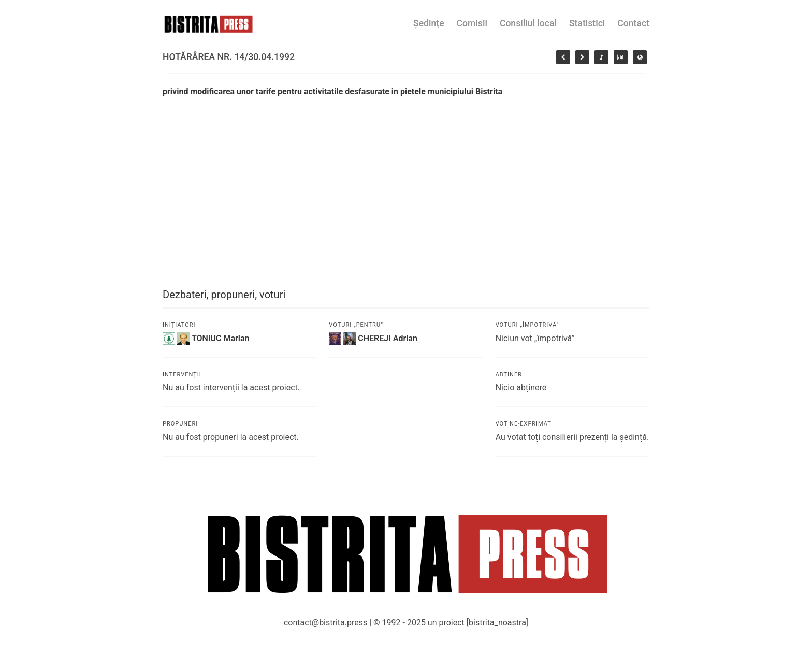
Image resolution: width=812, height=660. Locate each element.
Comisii (472, 23)
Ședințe (429, 23)
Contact (633, 23)
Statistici (587, 23)
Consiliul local (528, 23)
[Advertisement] (406, 175)
